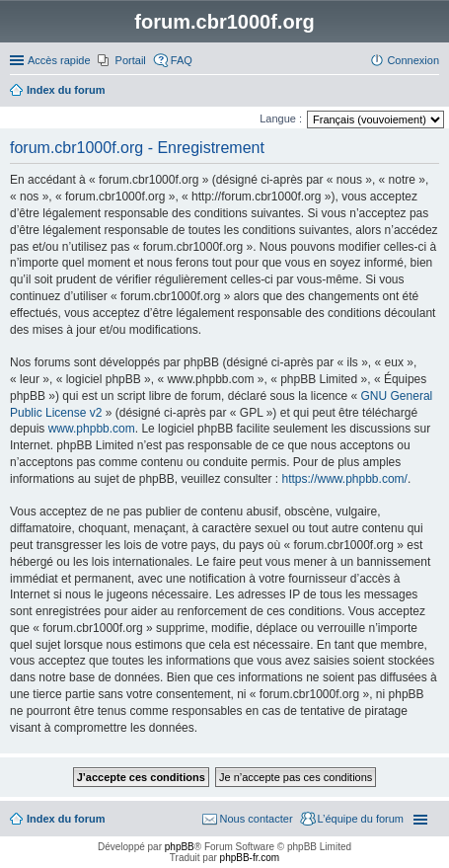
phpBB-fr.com (250, 858)
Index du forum (66, 819)
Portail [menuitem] (131, 60)
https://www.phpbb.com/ (344, 479)
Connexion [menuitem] (413, 60)
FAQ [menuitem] (182, 60)
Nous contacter (257, 819)
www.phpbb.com (92, 429)
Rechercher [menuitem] (431, 92)
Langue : (281, 118)
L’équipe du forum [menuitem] (361, 819)
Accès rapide (59, 60)
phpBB (180, 847)
